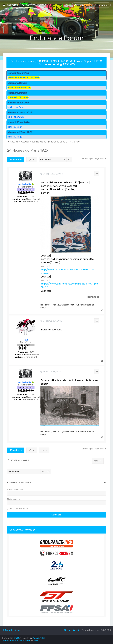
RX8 (26, 340)
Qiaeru (36, 641)
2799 (32, 197)
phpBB (17, 638)
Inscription (26, 483)
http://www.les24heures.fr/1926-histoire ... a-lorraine (67, 271)
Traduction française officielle (16, 641)
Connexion (13, 483)
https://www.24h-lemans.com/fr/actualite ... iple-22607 (70, 285)
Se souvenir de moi (19, 509)
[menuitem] (26, 5)
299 (32, 352)
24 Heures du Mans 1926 (28, 150)
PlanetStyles (39, 638)
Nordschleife (25, 184)
